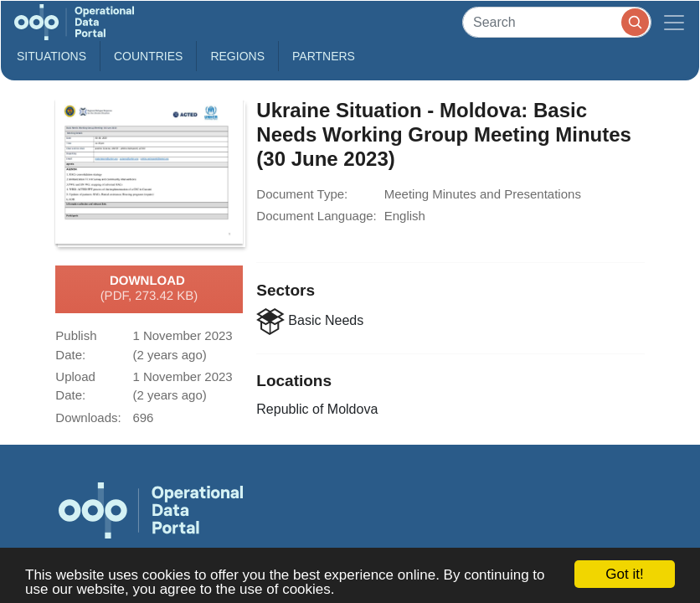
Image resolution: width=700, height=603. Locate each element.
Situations (51, 56)
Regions (237, 56)
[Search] (557, 22)
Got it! (624, 574)
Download (149, 289)
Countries (148, 56)
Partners (324, 56)
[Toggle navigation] (674, 22)
